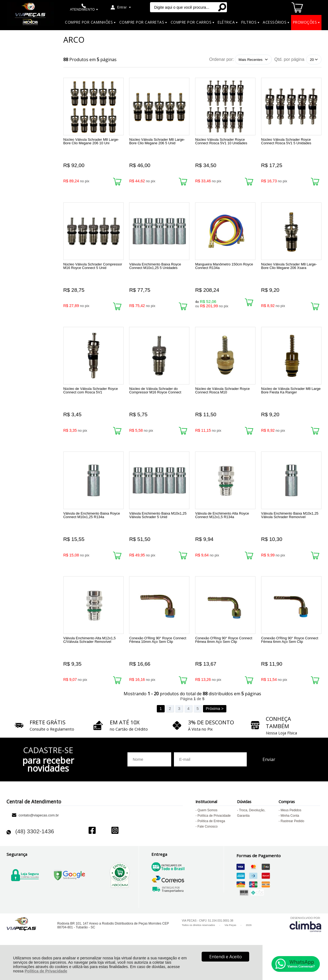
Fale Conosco (208, 850)
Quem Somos (207, 834)
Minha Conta (290, 839)
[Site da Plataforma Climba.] (305, 948)
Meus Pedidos (291, 834)
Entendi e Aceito (226, 957)
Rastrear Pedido (293, 844)
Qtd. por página (289, 59)
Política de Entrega (211, 844)
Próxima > (215, 732)
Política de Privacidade (46, 971)
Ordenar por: (222, 59)
